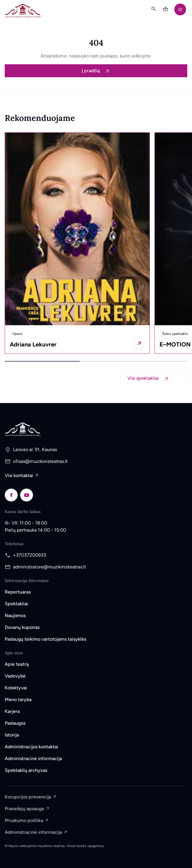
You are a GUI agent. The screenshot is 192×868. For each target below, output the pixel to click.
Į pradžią (91, 71)
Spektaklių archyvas (26, 770)
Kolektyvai (16, 688)
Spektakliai (16, 604)
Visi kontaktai (19, 475)
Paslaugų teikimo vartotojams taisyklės (45, 639)
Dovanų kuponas (22, 627)
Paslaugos (15, 723)
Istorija (12, 735)
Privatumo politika (24, 820)
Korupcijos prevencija (28, 797)
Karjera (12, 711)
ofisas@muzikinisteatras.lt (40, 461)
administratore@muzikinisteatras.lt (50, 567)
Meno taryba (18, 700)
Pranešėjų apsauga (24, 809)
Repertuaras (18, 592)
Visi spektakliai (144, 378)
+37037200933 (29, 555)
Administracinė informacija (33, 758)
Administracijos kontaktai (31, 747)
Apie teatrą (17, 664)
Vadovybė (15, 676)
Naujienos (15, 615)
